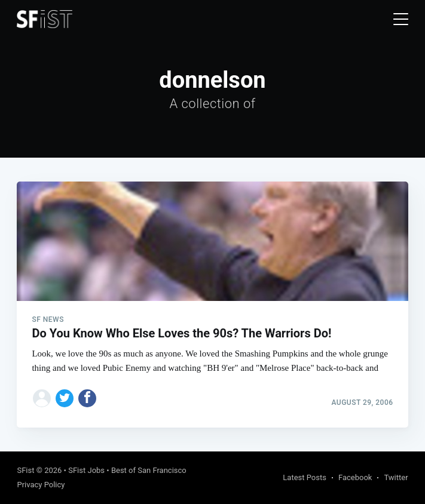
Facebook (355, 477)
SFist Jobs (86, 470)
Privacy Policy (41, 485)
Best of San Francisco (149, 470)
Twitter (396, 477)
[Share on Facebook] (87, 398)
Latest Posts (305, 477)
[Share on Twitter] (65, 398)
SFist (25, 470)
